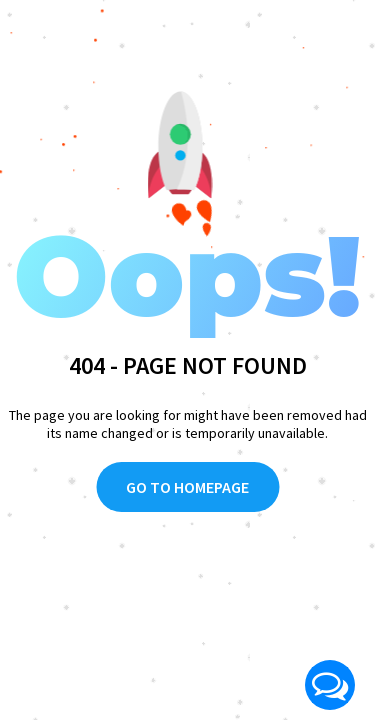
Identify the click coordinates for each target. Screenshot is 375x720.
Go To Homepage (187, 487)
